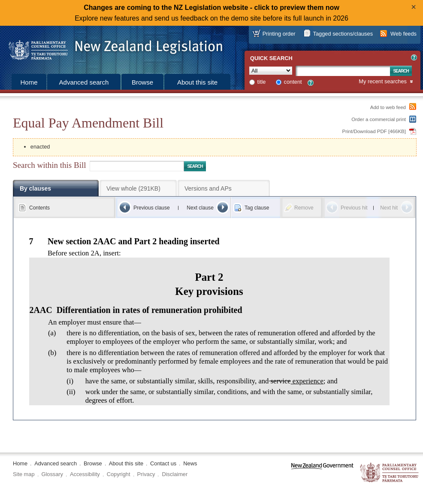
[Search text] (343, 71)
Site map (24, 474)
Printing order (279, 34)
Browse (142, 82)
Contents (39, 208)
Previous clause (152, 208)
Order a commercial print (379, 119)
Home (29, 82)
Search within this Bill (49, 165)
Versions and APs (208, 188)
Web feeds (403, 34)
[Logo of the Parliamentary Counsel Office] (112, 47)
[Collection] (271, 71)
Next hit (389, 208)
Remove (304, 208)
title (262, 82)
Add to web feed (388, 107)
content (293, 82)
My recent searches (383, 82)
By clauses (35, 188)
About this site (197, 82)
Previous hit (354, 208)
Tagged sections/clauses (343, 34)
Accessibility (85, 474)
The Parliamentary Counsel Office (390, 473)
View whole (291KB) (133, 188)
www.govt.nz (322, 473)
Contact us (163, 463)
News (190, 463)
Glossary (53, 474)
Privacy (146, 474)
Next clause (200, 208)
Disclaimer (175, 474)
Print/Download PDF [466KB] (374, 131)
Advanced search (84, 82)
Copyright (119, 474)
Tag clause (257, 208)
